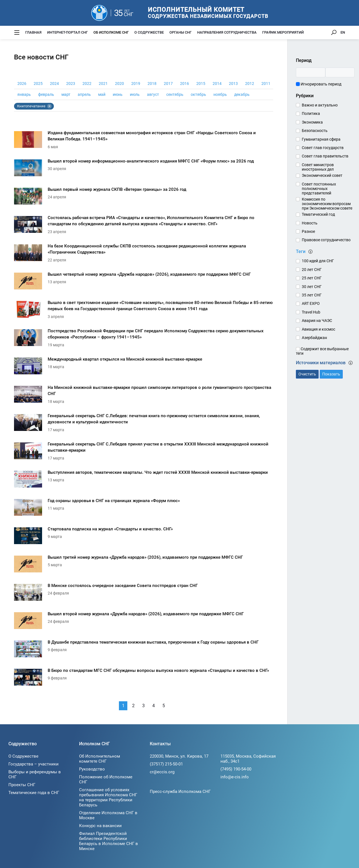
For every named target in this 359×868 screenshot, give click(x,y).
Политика (311, 113)
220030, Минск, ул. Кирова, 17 (179, 756)
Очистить (307, 374)
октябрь (198, 94)
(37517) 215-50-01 (166, 764)
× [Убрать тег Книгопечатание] (49, 106)
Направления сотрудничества (227, 32)
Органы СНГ (180, 32)
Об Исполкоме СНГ (111, 32)
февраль (46, 94)
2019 (136, 83)
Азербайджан (314, 338)
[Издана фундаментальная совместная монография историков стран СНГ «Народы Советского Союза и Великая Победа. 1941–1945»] (144, 141)
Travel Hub (311, 312)
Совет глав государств (323, 148)
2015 (201, 83)
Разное (308, 231)
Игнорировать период (319, 84)
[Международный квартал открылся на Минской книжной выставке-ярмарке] (144, 367)
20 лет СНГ (312, 270)
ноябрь (220, 94)
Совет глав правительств (325, 156)
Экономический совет (322, 175)
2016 (185, 83)
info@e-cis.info (235, 777)
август (153, 94)
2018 (152, 83)
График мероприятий (283, 32)
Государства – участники (34, 764)
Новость (310, 223)
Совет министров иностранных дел (318, 167)
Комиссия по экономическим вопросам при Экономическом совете (327, 204)
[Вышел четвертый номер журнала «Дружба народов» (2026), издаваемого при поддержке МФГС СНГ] (144, 283)
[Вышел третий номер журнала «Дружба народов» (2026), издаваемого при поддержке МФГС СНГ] (144, 566)
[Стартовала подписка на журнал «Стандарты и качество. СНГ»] (144, 537)
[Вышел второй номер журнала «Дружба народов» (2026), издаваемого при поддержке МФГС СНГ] (144, 622)
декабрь (242, 94)
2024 (54, 83)
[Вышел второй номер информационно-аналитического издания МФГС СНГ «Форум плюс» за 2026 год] (144, 169)
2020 (119, 83)
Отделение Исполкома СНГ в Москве (108, 815)
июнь (118, 94)
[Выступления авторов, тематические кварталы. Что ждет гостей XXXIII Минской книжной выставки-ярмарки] (144, 481)
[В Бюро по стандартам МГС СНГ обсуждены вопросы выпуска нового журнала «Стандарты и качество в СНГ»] (144, 679)
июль (135, 94)
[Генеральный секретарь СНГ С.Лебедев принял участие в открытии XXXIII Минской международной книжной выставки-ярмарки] (144, 452)
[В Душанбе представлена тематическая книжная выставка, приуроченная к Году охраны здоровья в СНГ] (144, 650)
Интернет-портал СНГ (67, 32)
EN (343, 32)
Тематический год (318, 214)
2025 (38, 83)
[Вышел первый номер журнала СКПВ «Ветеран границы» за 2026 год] (144, 198)
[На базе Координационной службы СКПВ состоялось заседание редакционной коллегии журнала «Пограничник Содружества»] (144, 254)
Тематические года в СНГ (34, 793)
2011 (266, 83)
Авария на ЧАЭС (317, 321)
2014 (217, 83)
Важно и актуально (320, 105)
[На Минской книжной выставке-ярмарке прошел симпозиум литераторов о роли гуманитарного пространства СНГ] (144, 396)
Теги (304, 251)
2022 (87, 83)
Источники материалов (324, 363)
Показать (331, 374)
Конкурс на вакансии (100, 826)
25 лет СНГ (312, 278)
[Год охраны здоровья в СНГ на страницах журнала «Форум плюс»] (144, 509)
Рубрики (305, 96)
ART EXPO (311, 303)
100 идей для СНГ (318, 261)
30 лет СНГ (312, 287)
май (102, 94)
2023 (71, 83)
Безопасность (315, 131)
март (66, 94)
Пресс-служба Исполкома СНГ (180, 792)
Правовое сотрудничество (326, 240)
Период (304, 60)
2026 (22, 83)
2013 (233, 83)
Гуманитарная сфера (321, 139)
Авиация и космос (318, 329)
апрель (84, 94)
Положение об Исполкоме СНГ (106, 779)
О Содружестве (149, 32)
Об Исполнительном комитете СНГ (100, 759)
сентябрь (175, 94)
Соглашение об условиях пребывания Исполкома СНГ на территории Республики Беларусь (108, 797)
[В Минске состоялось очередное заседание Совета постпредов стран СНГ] (144, 594)
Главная (33, 32)
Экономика (312, 122)
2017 (168, 83)
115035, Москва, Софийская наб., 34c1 (248, 759)
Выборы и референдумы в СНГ (35, 774)
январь (24, 94)
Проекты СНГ (22, 785)
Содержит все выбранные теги (322, 351)
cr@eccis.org (162, 772)
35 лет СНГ (312, 295)
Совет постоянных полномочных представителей (319, 189)
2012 (250, 83)
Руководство (92, 769)
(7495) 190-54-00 (236, 769)
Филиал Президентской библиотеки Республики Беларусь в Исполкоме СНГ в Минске (109, 841)
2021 (103, 83)
